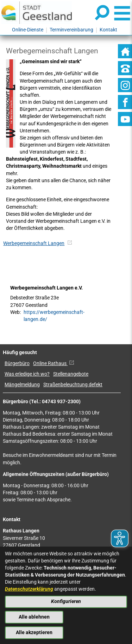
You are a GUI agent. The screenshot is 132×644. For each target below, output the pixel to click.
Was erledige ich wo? (27, 374)
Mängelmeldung (22, 385)
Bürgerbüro (17, 363)
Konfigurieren (66, 601)
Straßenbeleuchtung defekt (73, 385)
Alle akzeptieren (34, 633)
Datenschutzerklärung (29, 589)
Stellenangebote (71, 374)
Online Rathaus (54, 363)
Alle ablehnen (34, 617)
